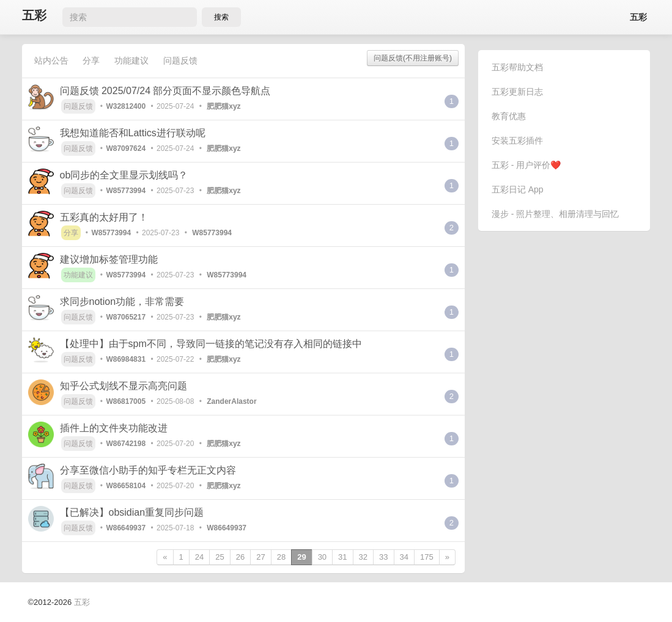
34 (404, 557)
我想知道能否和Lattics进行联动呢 (133, 133)
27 (260, 557)
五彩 (34, 16)
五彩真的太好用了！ (104, 217)
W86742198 (126, 444)
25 (220, 557)
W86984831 (126, 359)
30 (322, 557)
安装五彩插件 (517, 141)
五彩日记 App (518, 189)
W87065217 (126, 317)
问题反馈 (180, 60)
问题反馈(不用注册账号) (413, 58)
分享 (91, 60)
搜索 (221, 17)
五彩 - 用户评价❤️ (526, 165)
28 (281, 557)
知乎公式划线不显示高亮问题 (124, 386)
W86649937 (126, 528)
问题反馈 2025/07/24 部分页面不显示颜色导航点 (165, 91)
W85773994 (126, 191)
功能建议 (131, 60)
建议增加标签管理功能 (109, 259)
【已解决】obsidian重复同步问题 (132, 512)
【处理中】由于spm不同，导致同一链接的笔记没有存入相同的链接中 (211, 344)
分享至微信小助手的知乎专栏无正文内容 (148, 470)
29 (301, 557)
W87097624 (126, 148)
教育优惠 (509, 116)
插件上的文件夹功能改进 (114, 428)
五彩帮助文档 (517, 67)
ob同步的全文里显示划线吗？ (124, 175)
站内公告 (51, 60)
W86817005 (126, 401)
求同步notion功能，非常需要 (122, 302)
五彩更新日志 (517, 92)
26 (240, 557)
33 (383, 557)
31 (342, 557)
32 (363, 557)
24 (199, 557)
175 (427, 557)
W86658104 (126, 486)
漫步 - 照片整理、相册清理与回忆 (555, 214)
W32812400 (126, 106)
